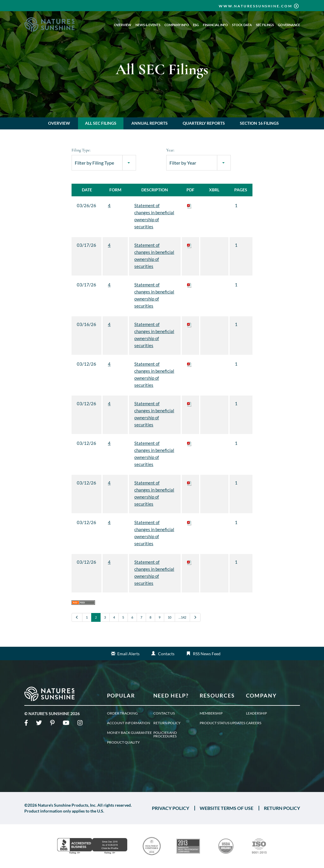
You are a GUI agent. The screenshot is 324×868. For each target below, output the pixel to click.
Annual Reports (150, 123)
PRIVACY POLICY (171, 808)
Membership (211, 713)
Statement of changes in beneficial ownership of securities (154, 216)
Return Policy (167, 723)
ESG (196, 25)
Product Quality (123, 742)
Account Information (129, 723)
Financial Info (215, 25)
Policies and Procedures (165, 734)
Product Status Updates (222, 723)
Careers (254, 723)
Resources (217, 695)
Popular (121, 695)
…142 (182, 617)
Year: (170, 150)
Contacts (166, 654)
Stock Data (242, 25)
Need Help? (171, 695)
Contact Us (164, 713)
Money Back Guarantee (129, 733)
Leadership (256, 713)
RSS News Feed (207, 654)
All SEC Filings (101, 123)
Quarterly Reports (204, 123)
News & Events (148, 25)
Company (262, 695)
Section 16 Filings (259, 123)
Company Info (177, 25)
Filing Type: (81, 150)
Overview (123, 25)
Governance (289, 25)
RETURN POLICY (282, 808)
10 (169, 617)
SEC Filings (265, 25)
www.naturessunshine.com (255, 6)
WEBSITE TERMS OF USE (227, 808)
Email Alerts (128, 654)
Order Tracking (122, 713)
